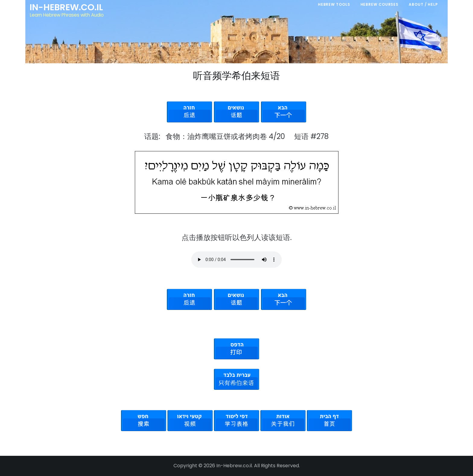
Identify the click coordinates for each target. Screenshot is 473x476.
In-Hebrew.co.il (66, 7)
